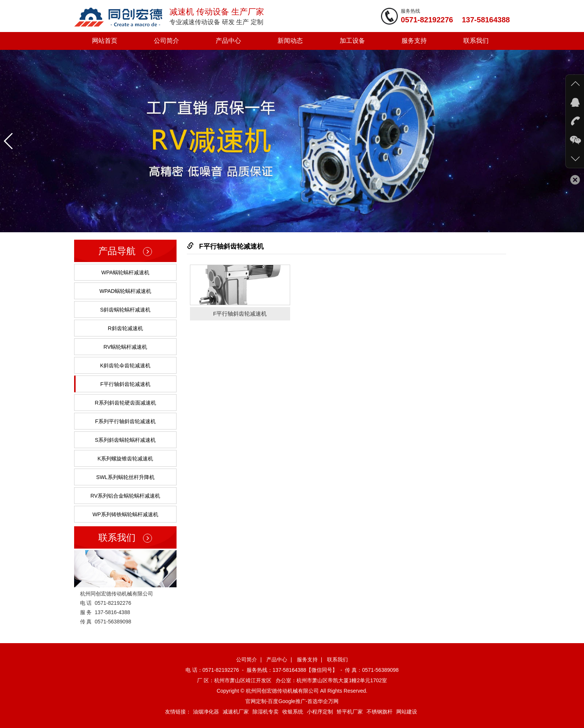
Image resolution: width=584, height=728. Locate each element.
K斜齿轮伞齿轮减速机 (125, 365)
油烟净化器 (206, 712)
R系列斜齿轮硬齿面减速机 (125, 403)
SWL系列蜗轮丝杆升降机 (125, 477)
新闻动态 (290, 41)
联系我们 (476, 41)
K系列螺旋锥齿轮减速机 (125, 459)
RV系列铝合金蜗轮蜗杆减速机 (125, 496)
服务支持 (414, 41)
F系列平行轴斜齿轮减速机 (125, 421)
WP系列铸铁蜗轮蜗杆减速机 (125, 514)
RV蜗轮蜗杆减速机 (125, 347)
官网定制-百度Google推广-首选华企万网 (292, 701)
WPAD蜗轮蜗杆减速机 (125, 291)
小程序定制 (320, 712)
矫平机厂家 (350, 712)
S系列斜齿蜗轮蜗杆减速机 (125, 440)
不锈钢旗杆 (380, 712)
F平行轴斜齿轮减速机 (125, 384)
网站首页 (105, 41)
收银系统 (293, 712)
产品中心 (228, 41)
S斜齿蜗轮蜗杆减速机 (125, 310)
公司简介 (166, 41)
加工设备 (352, 41)
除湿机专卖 (266, 712)
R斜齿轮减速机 (125, 328)
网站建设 (407, 712)
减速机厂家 (236, 712)
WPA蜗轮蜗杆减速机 (125, 272)
